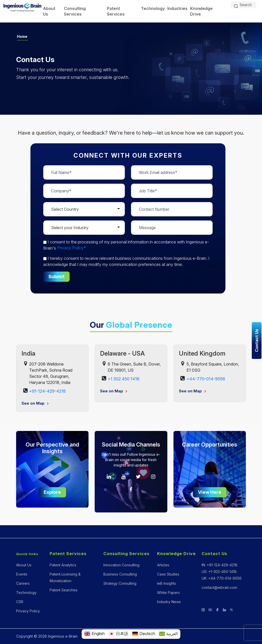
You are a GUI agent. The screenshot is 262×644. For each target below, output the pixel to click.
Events (22, 574)
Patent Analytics (63, 565)
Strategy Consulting (120, 583)
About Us (49, 11)
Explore (52, 492)
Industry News (169, 602)
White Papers (168, 593)
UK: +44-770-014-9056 (222, 578)
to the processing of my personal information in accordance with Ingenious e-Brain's (126, 245)
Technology (153, 8)
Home (22, 36)
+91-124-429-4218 (47, 391)
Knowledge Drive (201, 11)
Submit (56, 277)
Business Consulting (120, 574)
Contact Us (214, 554)
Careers (23, 583)
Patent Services (116, 11)
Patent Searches (64, 590)
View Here (210, 492)
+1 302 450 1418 (124, 379)
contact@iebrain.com (219, 587)
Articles (163, 565)
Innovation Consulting (121, 565)
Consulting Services (75, 11)
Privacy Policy (28, 611)
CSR (20, 602)
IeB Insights (167, 583)
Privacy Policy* (72, 248)
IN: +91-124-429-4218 (220, 565)
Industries (177, 8)
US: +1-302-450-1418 (219, 572)
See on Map (35, 403)
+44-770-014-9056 (206, 379)
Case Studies (168, 574)
